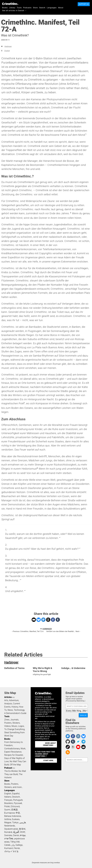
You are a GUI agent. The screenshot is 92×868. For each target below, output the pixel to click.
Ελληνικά (15, 806)
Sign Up (83, 715)
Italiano (8, 797)
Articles (8, 697)
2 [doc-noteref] (71, 213)
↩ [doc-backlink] (60, 537)
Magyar (8, 822)
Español (16, 794)
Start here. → (50, 760)
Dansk (16, 835)
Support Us (84, 4)
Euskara (16, 819)
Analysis (8, 704)
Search (42, 8)
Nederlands (10, 826)
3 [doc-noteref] (24, 403)
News (10, 710)
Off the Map (15, 765)
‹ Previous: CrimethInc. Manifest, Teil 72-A (28, 631)
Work (23, 749)
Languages (52, 8)
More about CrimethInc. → (49, 744)
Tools (19, 8)
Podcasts (27, 8)
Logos (21, 726)
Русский (18, 803)
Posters (8, 723)
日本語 (14, 810)
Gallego (19, 845)
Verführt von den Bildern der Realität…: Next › (63, 631)
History (15, 707)
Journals (14, 720)
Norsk (17, 848)
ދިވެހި (13, 845)
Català (7, 845)
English (7, 51)
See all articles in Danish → (14, 10)
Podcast (8, 768)
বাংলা (23, 832)
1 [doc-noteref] (86, 134)
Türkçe (15, 822)
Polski (7, 806)
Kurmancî (9, 848)
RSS (13, 697)
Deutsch (16, 797)
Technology (19, 710)
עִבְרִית (23, 835)
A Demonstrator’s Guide (15, 713)
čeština (8, 819)
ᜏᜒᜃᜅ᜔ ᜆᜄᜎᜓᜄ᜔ (11, 851)
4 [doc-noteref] (37, 468)
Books (5, 8)
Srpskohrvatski (11, 829)
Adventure (14, 700)
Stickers (16, 723)
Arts (6, 700)
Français (8, 800)
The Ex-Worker (11, 771)
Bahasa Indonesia (13, 816)
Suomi (7, 810)
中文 (18, 813)
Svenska (8, 835)
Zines (7, 720)
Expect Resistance (13, 752)
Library (12, 8)
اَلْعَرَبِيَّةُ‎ (16, 832)
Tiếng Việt (15, 842)
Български (10, 813)
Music (14, 726)
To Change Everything (14, 729)
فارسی (23, 822)
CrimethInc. (10, 4)
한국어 (22, 829)
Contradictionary (12, 749)
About (61, 8)
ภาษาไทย (9, 839)
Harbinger (8, 46)
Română (8, 832)
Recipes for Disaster (14, 755)
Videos (7, 726)
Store (35, 8)
